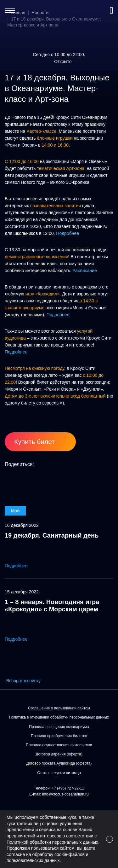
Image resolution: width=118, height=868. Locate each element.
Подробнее (67, 233)
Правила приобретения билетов (59, 736)
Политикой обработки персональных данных (52, 842)
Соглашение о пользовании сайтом (59, 708)
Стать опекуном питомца (59, 773)
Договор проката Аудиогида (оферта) (59, 763)
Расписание (85, 271)
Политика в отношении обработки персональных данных (59, 717)
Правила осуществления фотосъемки (59, 745)
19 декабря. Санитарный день (52, 535)
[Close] (110, 839)
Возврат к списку (23, 681)
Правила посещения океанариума (59, 727)
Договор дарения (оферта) (59, 754)
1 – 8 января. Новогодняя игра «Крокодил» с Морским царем (52, 606)
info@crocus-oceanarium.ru (65, 794)
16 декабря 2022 (22, 525)
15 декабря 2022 (22, 592)
